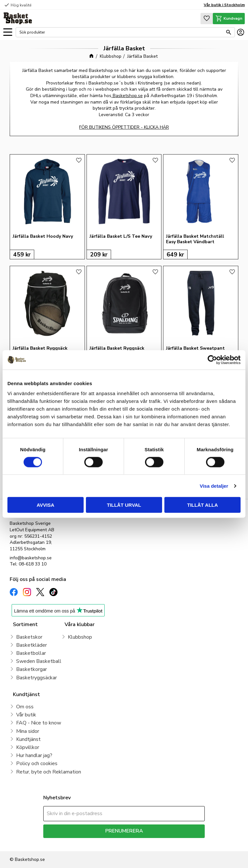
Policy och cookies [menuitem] (37, 763)
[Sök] (229, 32)
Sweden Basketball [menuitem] (39, 661)
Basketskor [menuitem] (29, 637)
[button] (8, 32)
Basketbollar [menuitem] (31, 653)
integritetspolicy (147, 843)
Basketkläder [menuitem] (31, 645)
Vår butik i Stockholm (224, 5)
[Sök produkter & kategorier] (121, 32)
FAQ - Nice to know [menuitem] (39, 723)
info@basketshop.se (31, 558)
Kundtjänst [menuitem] (28, 739)
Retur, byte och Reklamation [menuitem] (49, 772)
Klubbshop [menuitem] (80, 637)
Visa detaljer (214, 486)
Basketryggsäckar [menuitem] (36, 678)
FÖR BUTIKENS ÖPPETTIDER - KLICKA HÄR (124, 127)
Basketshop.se (127, 96)
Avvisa (45, 505)
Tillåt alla (203, 505)
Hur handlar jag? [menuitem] (34, 755)
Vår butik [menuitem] (26, 715)
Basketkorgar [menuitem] (31, 669)
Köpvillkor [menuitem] (28, 747)
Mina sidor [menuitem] (28, 731)
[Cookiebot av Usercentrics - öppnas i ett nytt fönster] (212, 360)
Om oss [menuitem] (25, 707)
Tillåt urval (124, 505)
